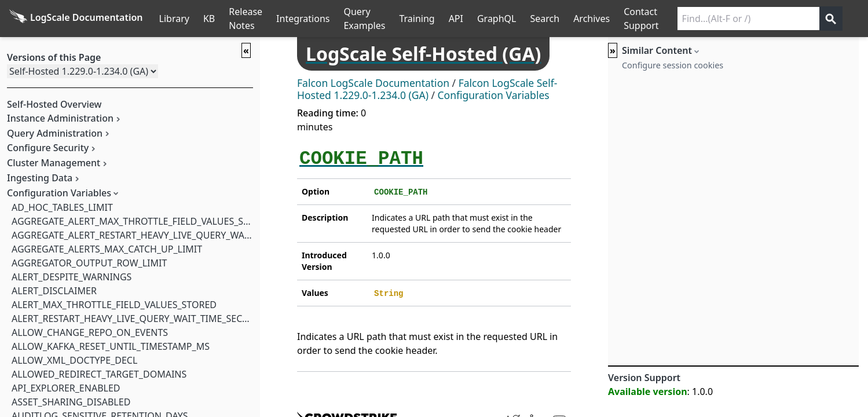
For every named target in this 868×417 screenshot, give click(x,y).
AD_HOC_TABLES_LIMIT (62, 207)
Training (417, 19)
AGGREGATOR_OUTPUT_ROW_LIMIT (89, 263)
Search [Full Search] (545, 19)
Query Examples (364, 19)
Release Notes (246, 19)
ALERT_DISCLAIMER (54, 291)
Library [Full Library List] (174, 19)
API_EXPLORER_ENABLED (66, 388)
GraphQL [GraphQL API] (497, 19)
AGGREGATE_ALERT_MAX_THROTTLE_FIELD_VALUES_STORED (142, 221)
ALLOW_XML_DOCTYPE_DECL (74, 360)
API (456, 19)
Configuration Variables (494, 95)
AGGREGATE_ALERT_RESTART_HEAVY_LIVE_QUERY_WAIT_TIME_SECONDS (168, 235)
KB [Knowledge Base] (209, 19)
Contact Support (641, 19)
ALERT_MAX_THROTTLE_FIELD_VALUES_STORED (114, 305)
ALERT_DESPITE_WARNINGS (72, 277)
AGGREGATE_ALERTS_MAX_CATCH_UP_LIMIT (107, 249)
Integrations (303, 19)
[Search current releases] (748, 19)
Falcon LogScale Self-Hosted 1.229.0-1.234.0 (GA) (427, 89)
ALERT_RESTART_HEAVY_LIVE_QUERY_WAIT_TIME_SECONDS (140, 319)
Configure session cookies (673, 65)
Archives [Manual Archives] (592, 19)
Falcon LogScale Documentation (373, 83)
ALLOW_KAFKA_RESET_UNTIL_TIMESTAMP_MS (111, 346)
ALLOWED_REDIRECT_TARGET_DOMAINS (99, 374)
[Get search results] (831, 19)
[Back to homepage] (76, 19)
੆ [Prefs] (861, 19)
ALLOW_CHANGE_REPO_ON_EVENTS (90, 332)
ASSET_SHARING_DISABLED (71, 402)
